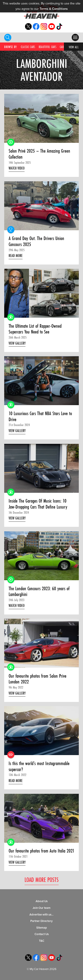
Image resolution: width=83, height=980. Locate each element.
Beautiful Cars (47, 47)
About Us (42, 901)
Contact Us (42, 934)
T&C (42, 941)
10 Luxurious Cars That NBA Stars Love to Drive (40, 416)
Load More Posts (42, 880)
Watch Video (17, 168)
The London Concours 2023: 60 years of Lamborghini (39, 591)
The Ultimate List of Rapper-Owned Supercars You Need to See (35, 329)
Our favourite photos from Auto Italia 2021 (41, 851)
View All (74, 47)
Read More (16, 256)
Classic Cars (28, 47)
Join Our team (41, 908)
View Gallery (17, 343)
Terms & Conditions (54, 9)
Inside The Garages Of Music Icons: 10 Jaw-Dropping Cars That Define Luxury (38, 504)
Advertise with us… (41, 915)
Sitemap (42, 928)
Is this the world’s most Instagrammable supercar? (39, 766)
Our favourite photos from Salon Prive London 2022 (38, 679)
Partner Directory (41, 921)
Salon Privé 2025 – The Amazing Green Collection (39, 154)
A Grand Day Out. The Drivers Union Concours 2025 (36, 241)
